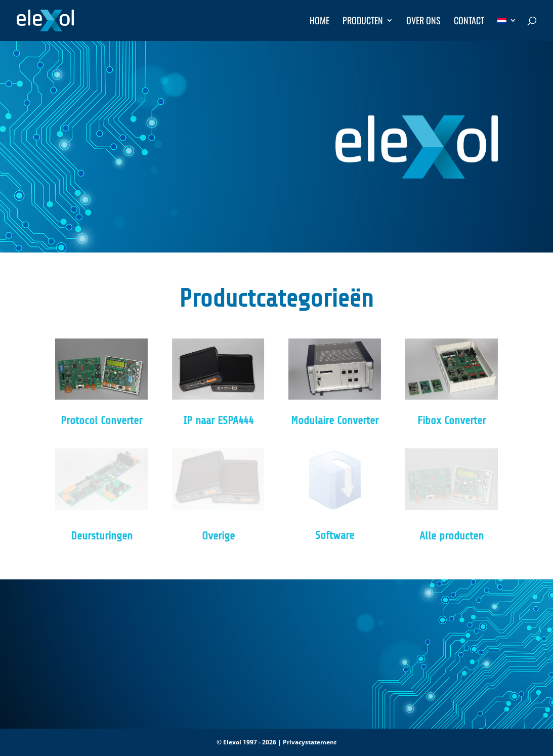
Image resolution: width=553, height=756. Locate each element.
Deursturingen (102, 536)
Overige (218, 536)
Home (320, 22)
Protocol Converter (101, 421)
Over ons (423, 22)
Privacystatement (310, 742)
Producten (363, 22)
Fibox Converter (452, 421)
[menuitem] (507, 29)
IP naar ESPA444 (218, 421)
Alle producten (452, 536)
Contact (469, 22)
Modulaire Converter (335, 421)
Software (335, 535)
